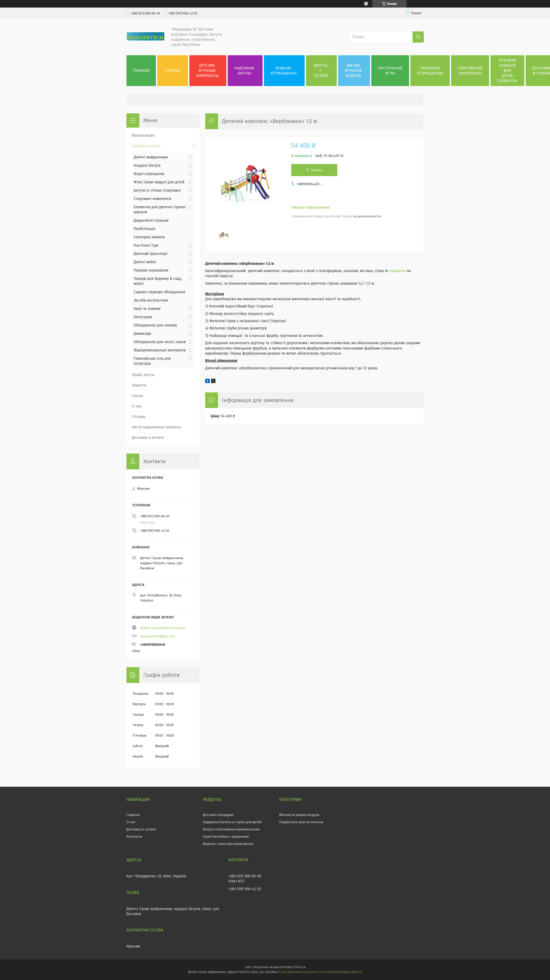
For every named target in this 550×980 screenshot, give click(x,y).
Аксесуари (143, 317)
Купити (317, 170)
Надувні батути (147, 166)
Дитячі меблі (145, 262)
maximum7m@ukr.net (158, 636)
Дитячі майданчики (151, 157)
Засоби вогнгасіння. (151, 300)
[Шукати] (418, 37)
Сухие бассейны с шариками (226, 836)
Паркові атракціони (151, 270)
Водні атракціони (149, 174)
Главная (141, 71)
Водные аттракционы (284, 71)
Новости (139, 385)
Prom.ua (300, 967)
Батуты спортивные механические (231, 829)
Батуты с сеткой (321, 71)
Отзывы (139, 417)
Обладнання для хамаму (155, 325)
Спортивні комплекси (152, 199)
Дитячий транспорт (151, 254)
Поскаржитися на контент (300, 972)
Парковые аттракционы (430, 71)
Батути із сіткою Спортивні (157, 190)
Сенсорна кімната (149, 237)
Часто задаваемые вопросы (156, 427)
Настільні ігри (146, 245)
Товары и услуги (146, 146)
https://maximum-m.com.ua (162, 628)
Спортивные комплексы (470, 71)
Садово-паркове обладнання (160, 292)
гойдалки (397, 271)
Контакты (134, 836)
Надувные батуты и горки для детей (232, 822)
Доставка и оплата (148, 438)
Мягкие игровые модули (353, 71)
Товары (172, 71)
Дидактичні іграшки (151, 220)
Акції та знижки (147, 309)
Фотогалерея (143, 136)
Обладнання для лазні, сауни (160, 342)
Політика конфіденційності (342, 972)
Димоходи (142, 334)
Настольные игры (390, 71)
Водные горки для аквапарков (228, 844)
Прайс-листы (143, 375)
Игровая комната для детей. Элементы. (507, 71)
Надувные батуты (244, 71)
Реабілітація (145, 229)
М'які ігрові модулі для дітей (159, 182)
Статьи (137, 396)
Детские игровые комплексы (207, 71)
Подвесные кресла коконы (301, 822)
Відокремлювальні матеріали (160, 350)
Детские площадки (218, 815)
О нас (137, 406)
